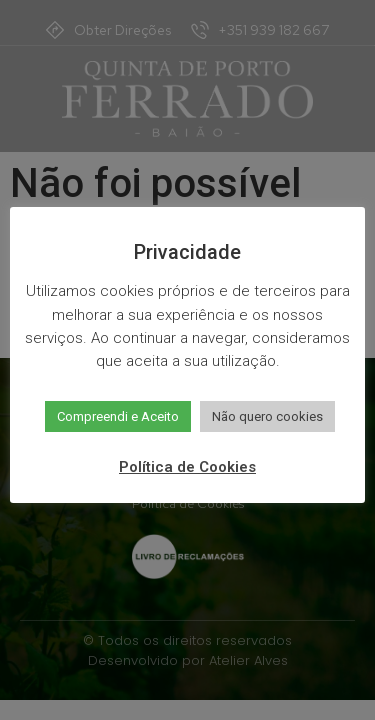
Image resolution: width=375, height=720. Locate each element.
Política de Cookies (187, 467)
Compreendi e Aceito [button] (118, 416)
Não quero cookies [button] (267, 416)
